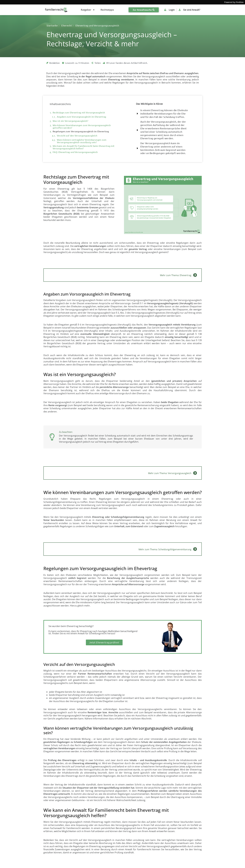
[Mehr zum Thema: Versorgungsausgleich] (195, 473)
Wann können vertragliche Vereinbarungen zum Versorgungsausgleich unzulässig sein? (82, 141)
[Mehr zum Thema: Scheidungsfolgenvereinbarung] (195, 549)
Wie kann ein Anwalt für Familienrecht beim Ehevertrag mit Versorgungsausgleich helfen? (83, 147)
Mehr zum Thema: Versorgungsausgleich (170, 473)
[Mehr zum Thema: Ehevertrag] (195, 275)
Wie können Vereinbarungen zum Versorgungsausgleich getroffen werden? (82, 127)
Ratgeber (88, 10)
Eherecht (67, 26)
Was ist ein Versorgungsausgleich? (70, 121)
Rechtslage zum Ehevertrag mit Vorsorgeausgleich (79, 113)
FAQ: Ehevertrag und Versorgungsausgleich (75, 152)
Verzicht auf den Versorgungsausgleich (77, 136)
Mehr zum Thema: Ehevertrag (176, 275)
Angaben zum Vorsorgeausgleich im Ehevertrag (82, 117)
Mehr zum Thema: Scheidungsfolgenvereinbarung (165, 549)
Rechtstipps (107, 10)
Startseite (52, 26)
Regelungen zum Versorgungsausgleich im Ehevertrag (81, 131)
